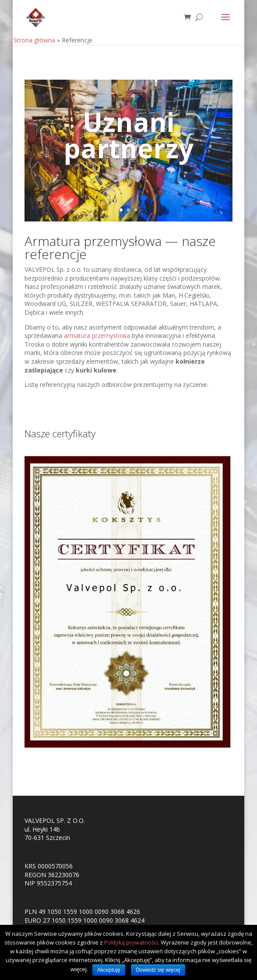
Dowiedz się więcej (158, 970)
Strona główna (34, 40)
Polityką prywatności (131, 942)
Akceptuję (109, 970)
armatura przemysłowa (97, 335)
